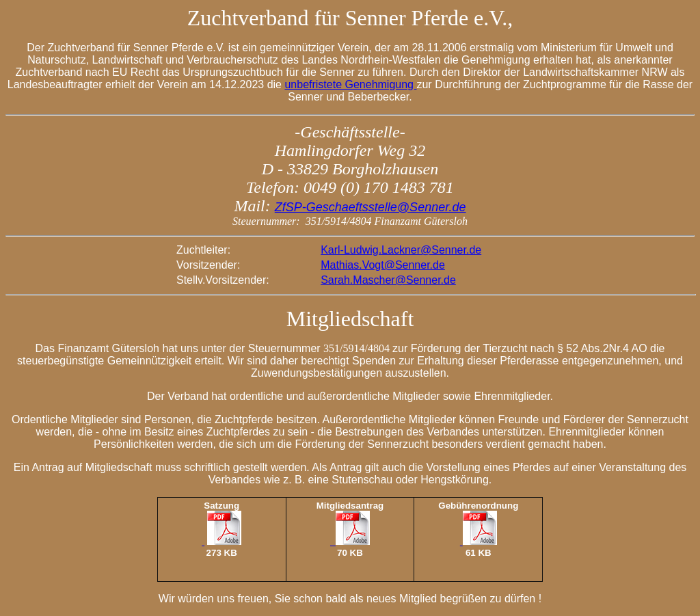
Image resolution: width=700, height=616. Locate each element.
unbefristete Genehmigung (350, 84)
